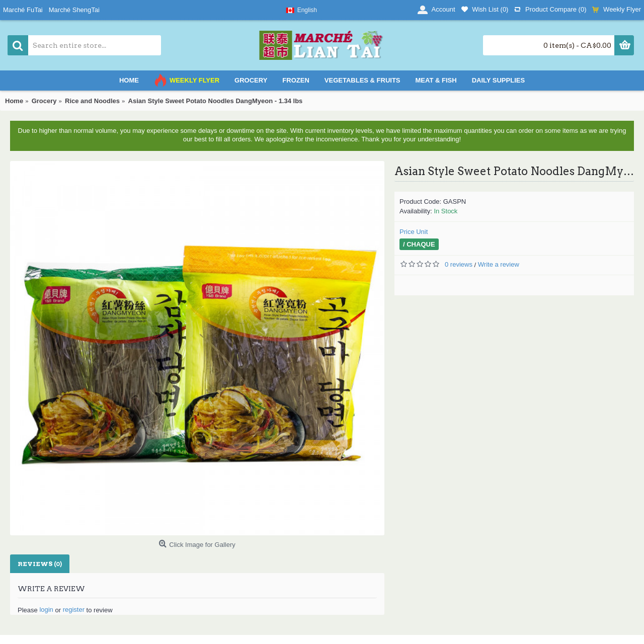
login (46, 610)
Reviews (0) (40, 564)
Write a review (499, 264)
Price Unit (414, 232)
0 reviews (459, 264)
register (74, 610)
